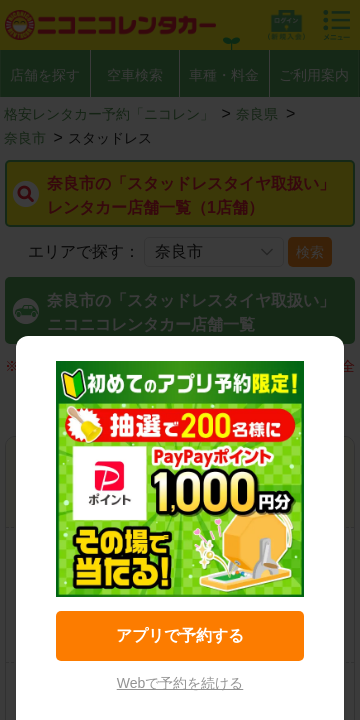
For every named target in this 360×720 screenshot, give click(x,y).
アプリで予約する (180, 635)
